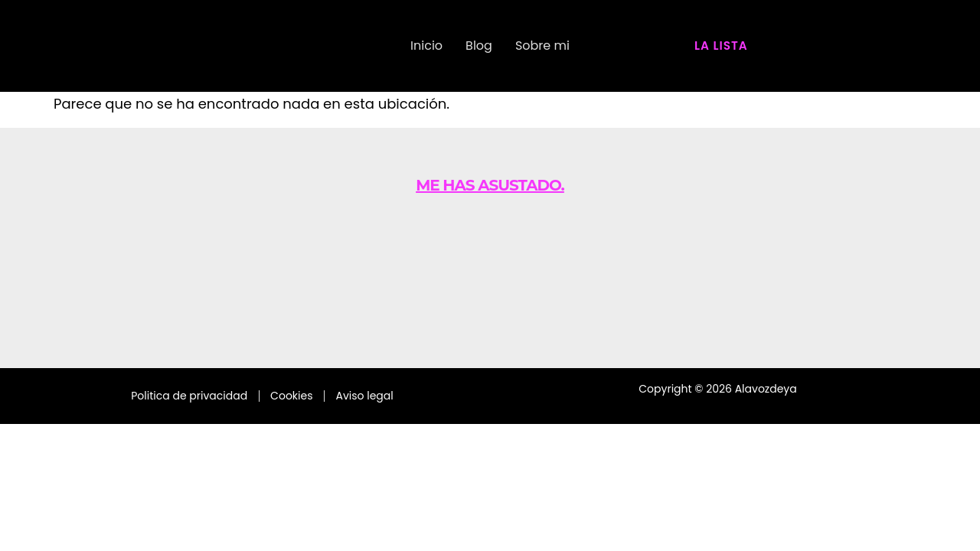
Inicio (426, 46)
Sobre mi (542, 46)
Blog (479, 46)
